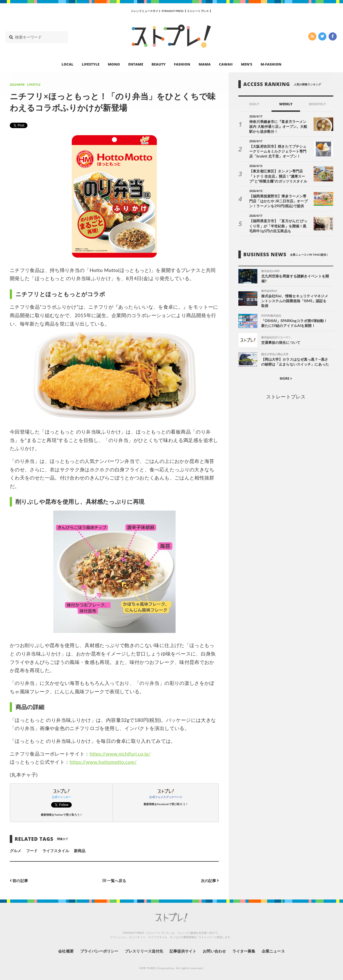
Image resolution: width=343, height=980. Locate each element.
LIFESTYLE (91, 64)
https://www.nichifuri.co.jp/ (121, 754)
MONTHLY (317, 104)
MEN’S (247, 64)
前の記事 (19, 881)
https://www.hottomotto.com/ (104, 762)
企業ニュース (274, 951)
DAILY (254, 104)
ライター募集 (244, 951)
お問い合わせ (214, 951)
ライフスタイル (56, 851)
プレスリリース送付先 (144, 951)
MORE (286, 379)
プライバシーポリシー (99, 951)
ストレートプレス (286, 397)
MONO (114, 64)
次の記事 (210, 881)
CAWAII (226, 64)
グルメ (15, 851)
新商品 (80, 851)
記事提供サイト (183, 951)
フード (32, 851)
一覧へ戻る (114, 881)
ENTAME (136, 64)
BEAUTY (159, 64)
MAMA (205, 64)
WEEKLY (286, 104)
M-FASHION (271, 64)
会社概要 (66, 951)
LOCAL (68, 64)
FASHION (182, 64)
